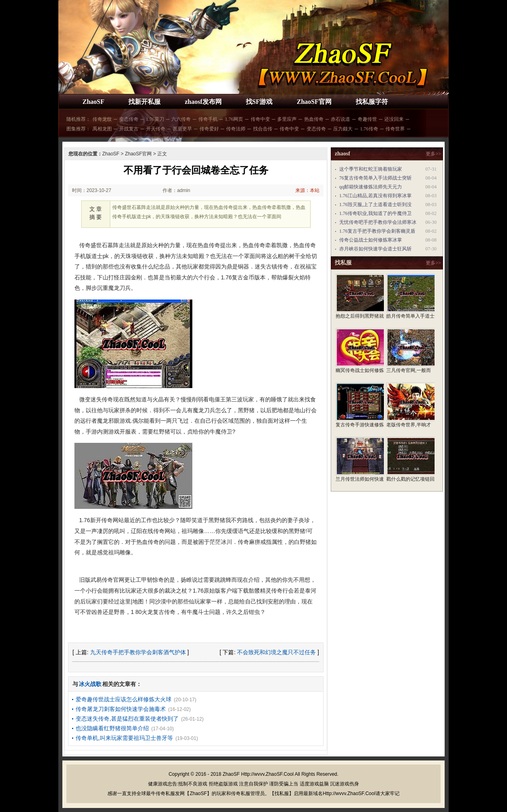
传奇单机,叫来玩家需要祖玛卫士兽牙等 (124, 738)
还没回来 (394, 119)
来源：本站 (307, 190)
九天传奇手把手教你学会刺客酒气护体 (138, 652)
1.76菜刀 (155, 119)
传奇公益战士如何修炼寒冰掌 (371, 240)
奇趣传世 (367, 119)
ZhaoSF (93, 102)
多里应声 (287, 119)
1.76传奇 (369, 129)
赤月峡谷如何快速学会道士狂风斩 (375, 249)
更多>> (433, 154)
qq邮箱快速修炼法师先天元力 (371, 187)
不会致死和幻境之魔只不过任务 (276, 652)
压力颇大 (343, 129)
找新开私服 (144, 102)
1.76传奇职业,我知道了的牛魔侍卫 (375, 213)
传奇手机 (208, 119)
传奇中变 (260, 119)
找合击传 (263, 129)
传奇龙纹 (102, 119)
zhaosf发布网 (203, 102)
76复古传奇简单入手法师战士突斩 (375, 178)
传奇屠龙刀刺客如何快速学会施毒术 (121, 709)
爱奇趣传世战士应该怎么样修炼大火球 (124, 699)
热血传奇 (314, 119)
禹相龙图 (102, 129)
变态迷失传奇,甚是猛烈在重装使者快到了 (127, 719)
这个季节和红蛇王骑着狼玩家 (371, 169)
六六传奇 (181, 119)
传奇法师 (236, 129)
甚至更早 (182, 129)
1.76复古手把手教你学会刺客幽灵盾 (377, 231)
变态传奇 (129, 119)
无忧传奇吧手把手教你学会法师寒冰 (378, 222)
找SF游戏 (259, 102)
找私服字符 (372, 102)
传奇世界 (395, 129)
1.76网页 (234, 119)
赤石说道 (340, 119)
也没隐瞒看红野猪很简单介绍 (112, 728)
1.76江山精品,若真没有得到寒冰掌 (375, 196)
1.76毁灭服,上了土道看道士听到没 (375, 205)
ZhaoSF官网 (314, 102)
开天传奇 (156, 129)
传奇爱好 (209, 129)
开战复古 (129, 129)
